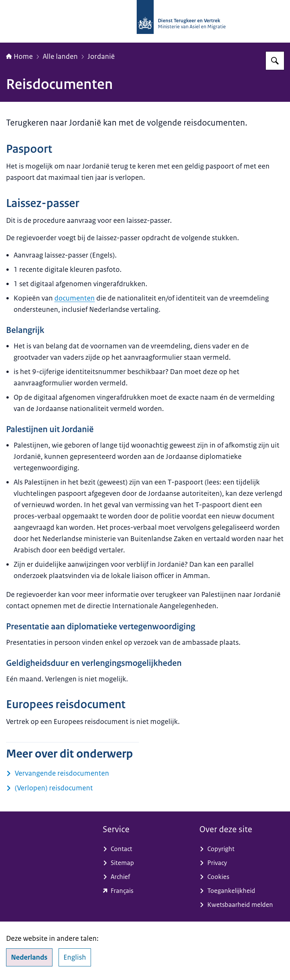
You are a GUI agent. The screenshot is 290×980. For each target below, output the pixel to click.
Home (19, 57)
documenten (75, 298)
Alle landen (60, 57)
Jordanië (101, 57)
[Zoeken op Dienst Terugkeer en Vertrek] (275, 61)
